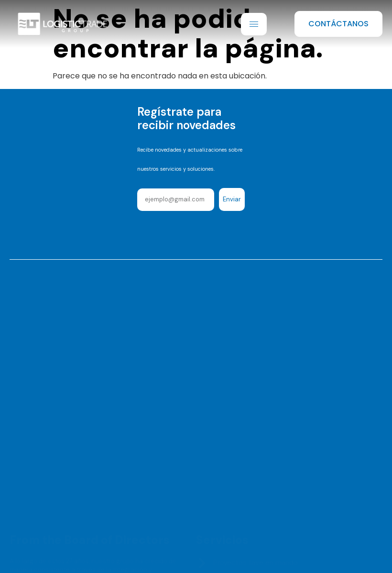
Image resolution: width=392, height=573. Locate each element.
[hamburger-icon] (254, 24)
